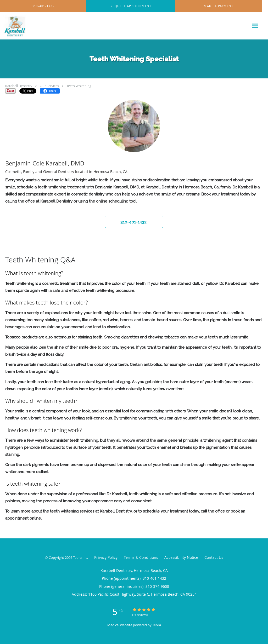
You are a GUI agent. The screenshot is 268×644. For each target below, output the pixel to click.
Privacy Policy (106, 557)
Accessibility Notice (181, 557)
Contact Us (214, 557)
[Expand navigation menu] (255, 26)
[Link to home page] (14, 26)
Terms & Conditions (141, 557)
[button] (131, 6)
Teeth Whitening (79, 86)
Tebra (157, 625)
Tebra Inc (80, 557)
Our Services (49, 86)
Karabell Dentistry (19, 86)
